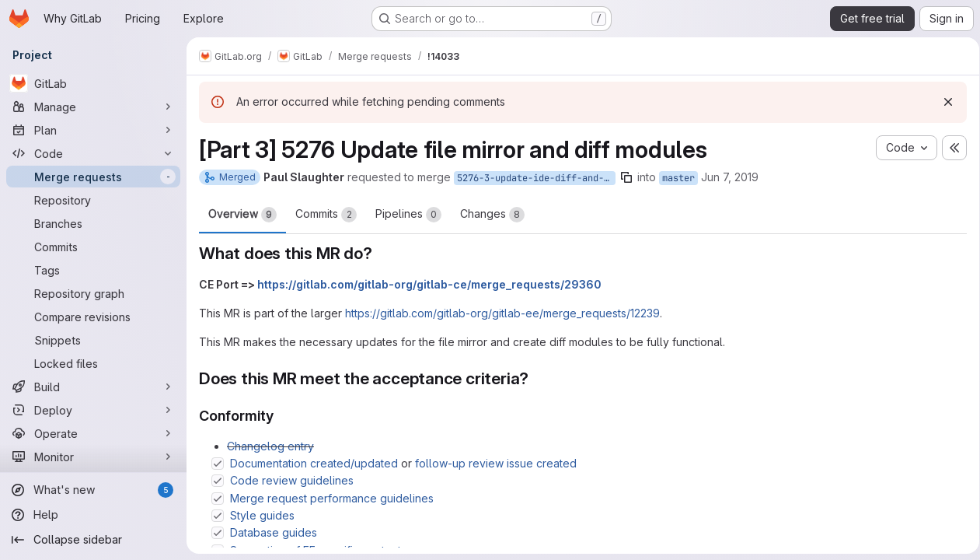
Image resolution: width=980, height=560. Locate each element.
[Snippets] (93, 340)
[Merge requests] (93, 177)
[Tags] (93, 270)
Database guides (274, 532)
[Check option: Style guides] (218, 516)
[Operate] (93, 433)
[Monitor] (93, 457)
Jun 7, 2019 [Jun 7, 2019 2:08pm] (730, 177)
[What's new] (93, 490)
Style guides (262, 515)
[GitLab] (93, 83)
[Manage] (93, 107)
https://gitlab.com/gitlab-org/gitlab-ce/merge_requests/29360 (429, 284)
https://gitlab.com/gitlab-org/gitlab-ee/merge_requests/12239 (502, 313)
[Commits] (93, 247)
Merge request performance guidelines (332, 498)
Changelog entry (270, 446)
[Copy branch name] (626, 177)
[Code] (93, 153)
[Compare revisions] (93, 317)
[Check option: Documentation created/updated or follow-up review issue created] (218, 464)
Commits (326, 215)
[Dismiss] (943, 102)
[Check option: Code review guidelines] (218, 481)
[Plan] (93, 130)
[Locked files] (93, 363)
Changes (492, 215)
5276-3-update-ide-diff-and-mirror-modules (536, 178)
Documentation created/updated (314, 463)
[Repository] (93, 200)
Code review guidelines (292, 480)
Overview (242, 215)
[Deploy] (93, 410)
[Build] (93, 387)
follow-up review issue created (496, 463)
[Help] (93, 515)
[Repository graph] (93, 293)
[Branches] (93, 223)
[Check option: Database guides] (218, 533)
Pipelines (408, 215)
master (678, 178)
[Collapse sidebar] (93, 540)
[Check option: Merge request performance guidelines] (218, 499)
